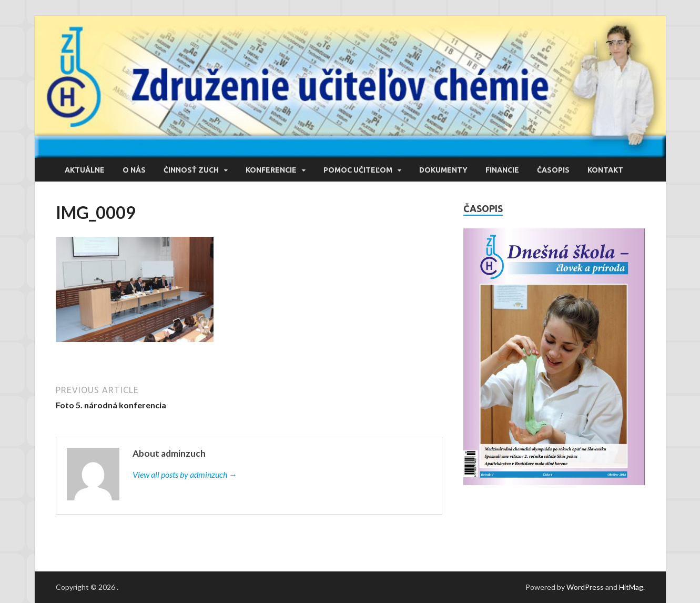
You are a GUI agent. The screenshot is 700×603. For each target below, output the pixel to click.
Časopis (553, 170)
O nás (134, 170)
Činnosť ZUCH (191, 170)
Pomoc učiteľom (358, 170)
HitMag (631, 587)
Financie (502, 170)
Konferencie (271, 170)
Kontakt (605, 170)
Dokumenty (443, 170)
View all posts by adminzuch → (185, 474)
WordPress (585, 587)
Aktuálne (85, 170)
